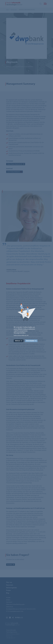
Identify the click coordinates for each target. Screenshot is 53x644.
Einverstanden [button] (30, 341)
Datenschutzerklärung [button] (20, 335)
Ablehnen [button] (18, 341)
